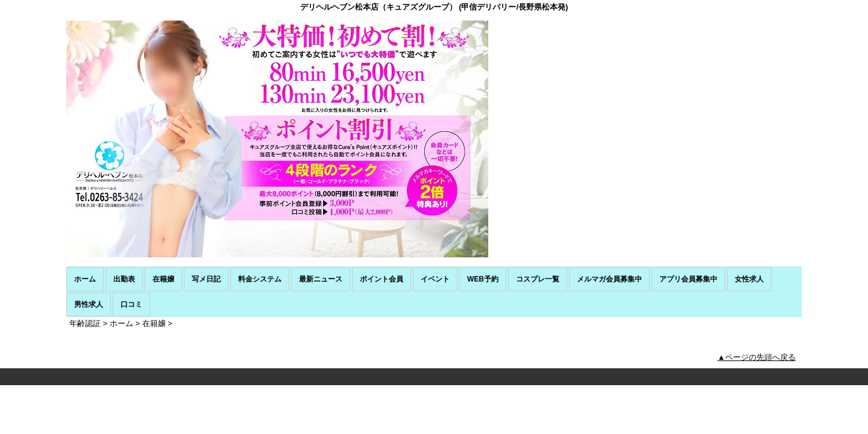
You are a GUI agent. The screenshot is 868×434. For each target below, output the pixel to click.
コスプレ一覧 (538, 279)
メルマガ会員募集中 (609, 279)
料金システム (260, 279)
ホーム (85, 279)
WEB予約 (483, 279)
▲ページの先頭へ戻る (756, 357)
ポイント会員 (382, 279)
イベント (435, 279)
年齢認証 (85, 323)
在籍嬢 (163, 279)
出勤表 (124, 279)
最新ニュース (321, 279)
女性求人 (749, 279)
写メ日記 (206, 279)
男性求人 (89, 304)
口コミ (131, 304)
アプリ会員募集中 (688, 279)
